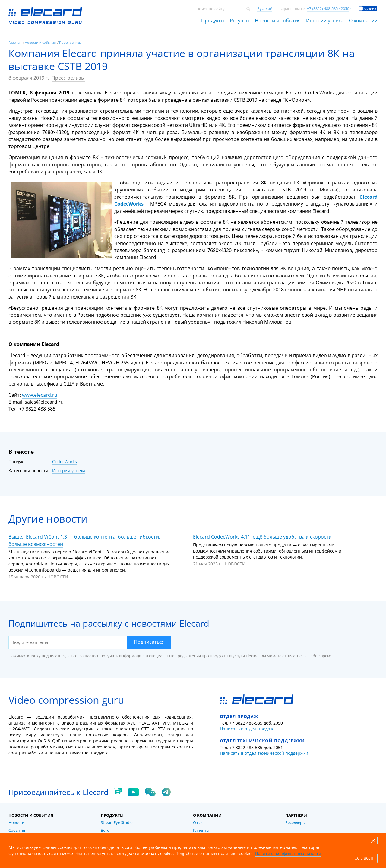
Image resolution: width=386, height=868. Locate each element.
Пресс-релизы (68, 78)
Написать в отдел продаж (247, 729)
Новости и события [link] (278, 21)
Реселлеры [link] (295, 823)
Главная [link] (15, 42)
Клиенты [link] (201, 830)
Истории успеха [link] (325, 21)
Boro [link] (105, 830)
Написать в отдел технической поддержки (264, 753)
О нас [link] (198, 823)
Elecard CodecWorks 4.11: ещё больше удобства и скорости (262, 537)
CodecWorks (65, 461)
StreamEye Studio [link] (117, 823)
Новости (58, 577)
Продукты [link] (213, 21)
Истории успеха (69, 471)
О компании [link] (363, 21)
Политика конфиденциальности (288, 853)
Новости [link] (16, 823)
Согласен (364, 858)
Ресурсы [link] (240, 21)
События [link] (17, 830)
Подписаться (149, 642)
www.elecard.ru (40, 395)
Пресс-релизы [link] (70, 42)
